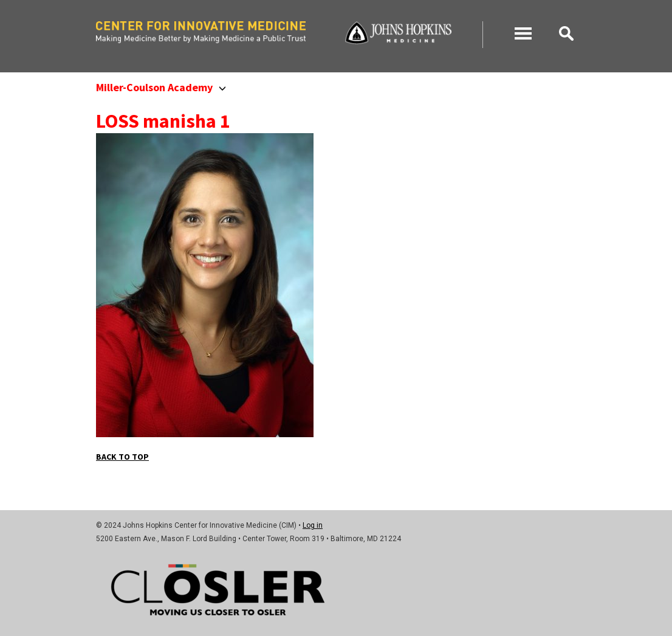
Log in (313, 525)
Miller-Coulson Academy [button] (161, 87)
